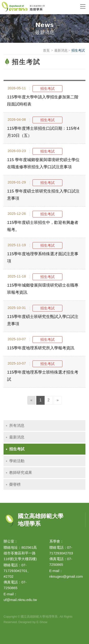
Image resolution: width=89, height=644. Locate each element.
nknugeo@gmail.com (66, 576)
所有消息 (17, 425)
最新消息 (61, 50)
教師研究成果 (21, 473)
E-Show (42, 622)
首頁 (46, 50)
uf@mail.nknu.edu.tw (20, 600)
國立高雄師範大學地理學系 (37, 7)
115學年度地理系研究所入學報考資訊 (41, 348)
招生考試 (17, 449)
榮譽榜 (15, 484)
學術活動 (17, 461)
